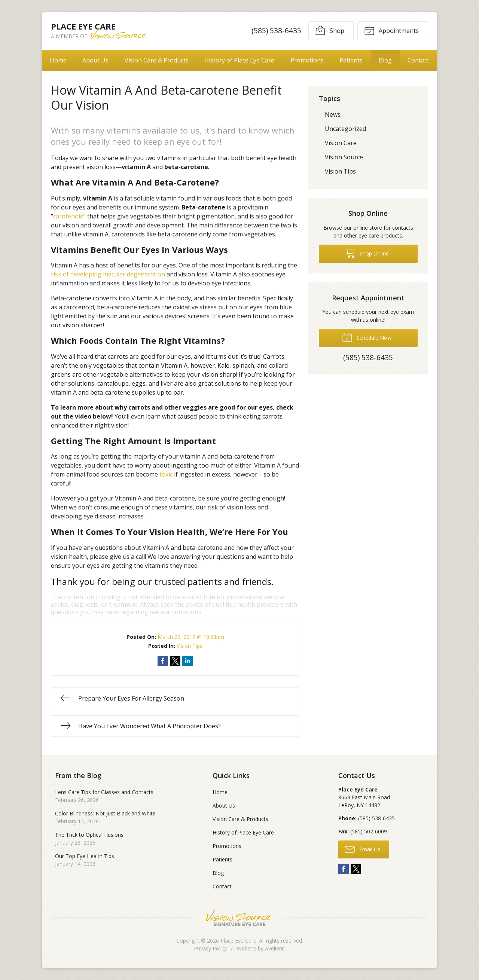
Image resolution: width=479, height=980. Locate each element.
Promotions (307, 60)
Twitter (356, 869)
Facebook (344, 869)
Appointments (391, 30)
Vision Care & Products (157, 60)
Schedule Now (367, 337)
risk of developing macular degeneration (108, 274)
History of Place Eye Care (239, 60)
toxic (166, 474)
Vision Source (344, 157)
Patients (351, 60)
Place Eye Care (238, 941)
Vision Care (341, 143)
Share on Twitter (175, 661)
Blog (385, 60)
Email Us (362, 849)
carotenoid (68, 216)
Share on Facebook (163, 661)
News (333, 114)
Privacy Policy (210, 948)
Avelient (274, 948)
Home (58, 60)
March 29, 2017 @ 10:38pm (191, 637)
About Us (95, 60)
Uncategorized (345, 129)
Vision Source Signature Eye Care (239, 917)
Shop (330, 30)
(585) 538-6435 (276, 30)
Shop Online (367, 253)
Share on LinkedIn (187, 661)
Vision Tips (190, 646)
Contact (418, 60)
